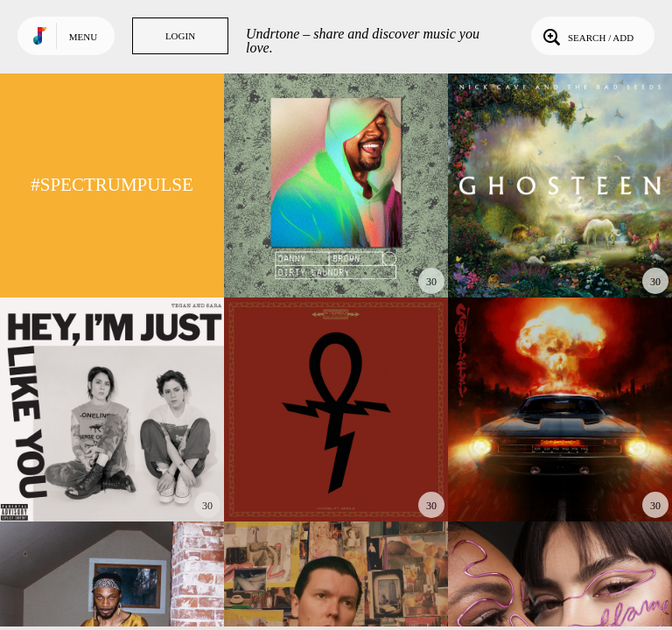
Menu (83, 37)
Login (180, 36)
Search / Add (587, 36)
